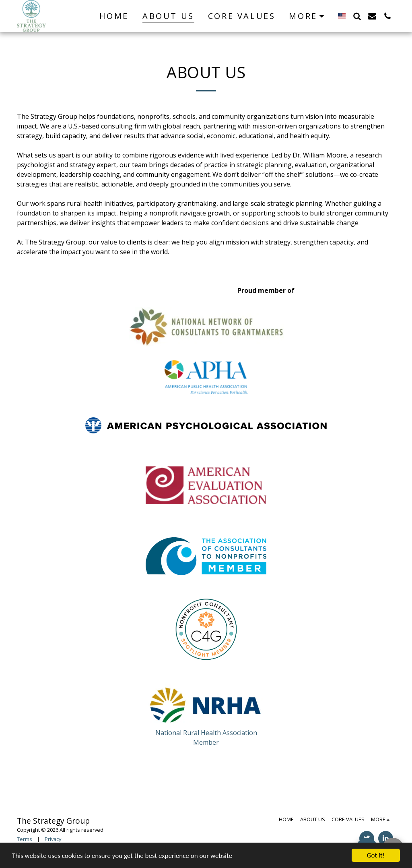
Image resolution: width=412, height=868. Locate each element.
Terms (25, 839)
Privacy (53, 839)
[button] (357, 16)
